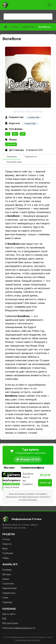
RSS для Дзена (10, 623)
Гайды (6, 558)
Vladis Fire (28, 27)
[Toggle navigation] (49, 5)
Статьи (6, 539)
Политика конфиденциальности (19, 628)
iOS (23, 134)
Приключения (9, 588)
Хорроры (7, 602)
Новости (7, 544)
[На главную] (28, 519)
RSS (4, 619)
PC (8, 134)
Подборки (8, 553)
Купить (45, 483)
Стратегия (11, 144)
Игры (15, 27)
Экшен (6, 579)
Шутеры (7, 574)
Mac (15, 134)
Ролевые (7, 570)
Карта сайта (9, 614)
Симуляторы (9, 593)
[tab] (12, 157)
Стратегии (8, 584)
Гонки (5, 598)
